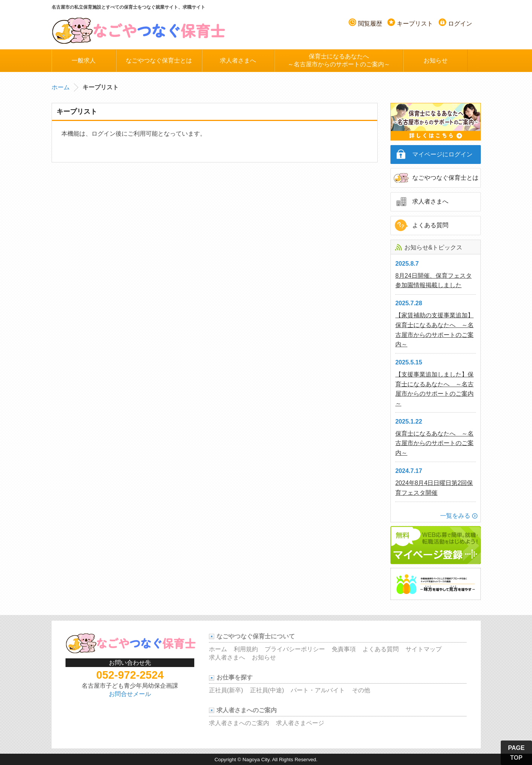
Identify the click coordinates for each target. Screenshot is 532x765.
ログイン (460, 24)
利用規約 (246, 649)
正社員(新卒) (226, 690)
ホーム (61, 87)
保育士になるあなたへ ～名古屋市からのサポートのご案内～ (434, 443)
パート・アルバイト (318, 690)
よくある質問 (430, 225)
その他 (361, 690)
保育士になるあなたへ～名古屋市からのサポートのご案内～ (339, 60)
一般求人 (84, 60)
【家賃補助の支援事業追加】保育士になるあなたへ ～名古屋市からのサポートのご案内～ (434, 330)
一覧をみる (455, 516)
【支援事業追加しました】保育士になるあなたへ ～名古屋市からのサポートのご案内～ (434, 389)
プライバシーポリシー (295, 649)
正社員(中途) (267, 690)
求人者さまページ (300, 723)
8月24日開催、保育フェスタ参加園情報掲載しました (434, 281)
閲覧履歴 (370, 24)
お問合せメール (130, 694)
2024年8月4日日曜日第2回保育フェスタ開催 (434, 488)
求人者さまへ (238, 60)
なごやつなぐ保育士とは (159, 60)
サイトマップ (424, 649)
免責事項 (344, 649)
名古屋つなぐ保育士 (139, 30)
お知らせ (436, 60)
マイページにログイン (442, 154)
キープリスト (415, 24)
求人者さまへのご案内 (239, 723)
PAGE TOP (516, 753)
